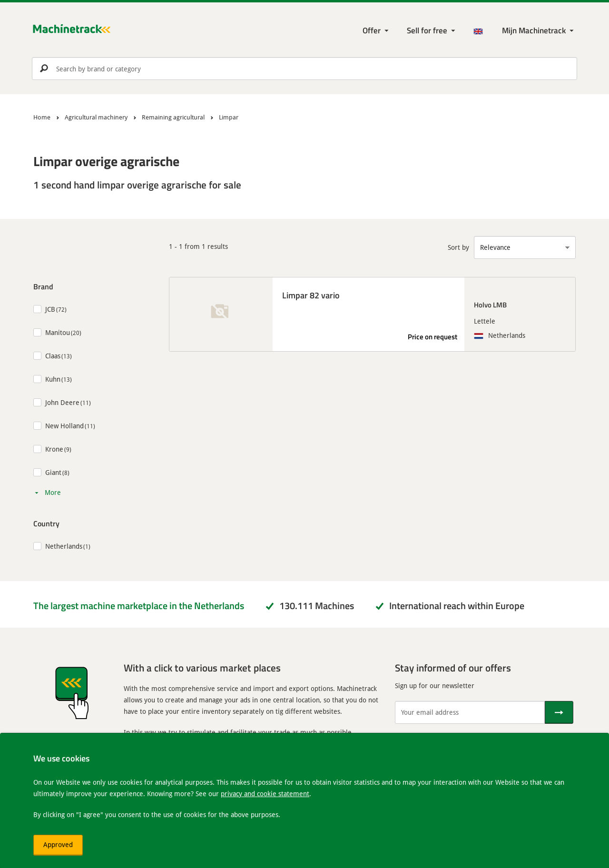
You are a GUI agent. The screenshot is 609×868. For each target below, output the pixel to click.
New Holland (64, 426)
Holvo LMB (490, 305)
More (53, 492)
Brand (43, 286)
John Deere (62, 402)
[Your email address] (470, 712)
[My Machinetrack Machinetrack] (539, 31)
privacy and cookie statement (265, 794)
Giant (53, 472)
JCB (50, 309)
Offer (372, 30)
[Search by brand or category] (304, 69)
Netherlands (64, 546)
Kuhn (53, 379)
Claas (53, 356)
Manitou (58, 332)
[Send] (559, 712)
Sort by (458, 247)
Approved (58, 844)
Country (46, 523)
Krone (54, 449)
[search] (304, 69)
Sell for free (427, 30)
